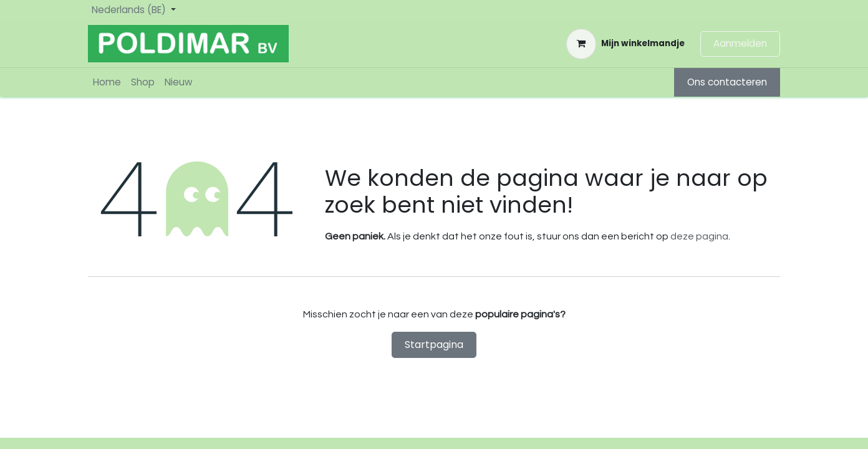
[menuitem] (107, 83)
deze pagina (699, 236)
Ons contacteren (727, 82)
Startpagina (434, 345)
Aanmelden (740, 43)
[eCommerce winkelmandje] (625, 44)
